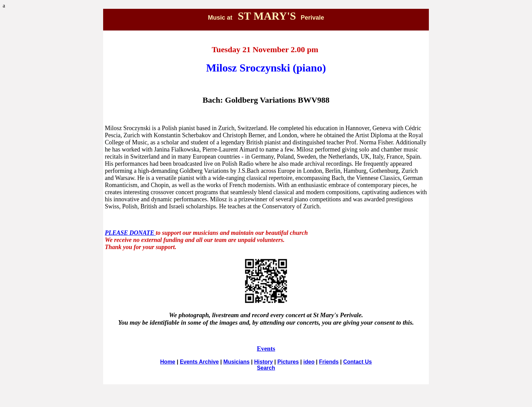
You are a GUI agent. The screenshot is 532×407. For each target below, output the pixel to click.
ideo (309, 362)
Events (266, 349)
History (263, 362)
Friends (329, 362)
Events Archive (199, 362)
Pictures (288, 362)
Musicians (236, 362)
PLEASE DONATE (130, 233)
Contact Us (357, 362)
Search (266, 368)
